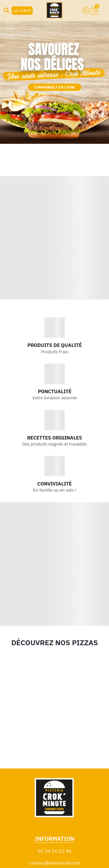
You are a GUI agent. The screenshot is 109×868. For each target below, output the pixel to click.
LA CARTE (22, 11)
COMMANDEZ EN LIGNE (55, 87)
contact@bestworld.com (55, 863)
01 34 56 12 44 (55, 851)
